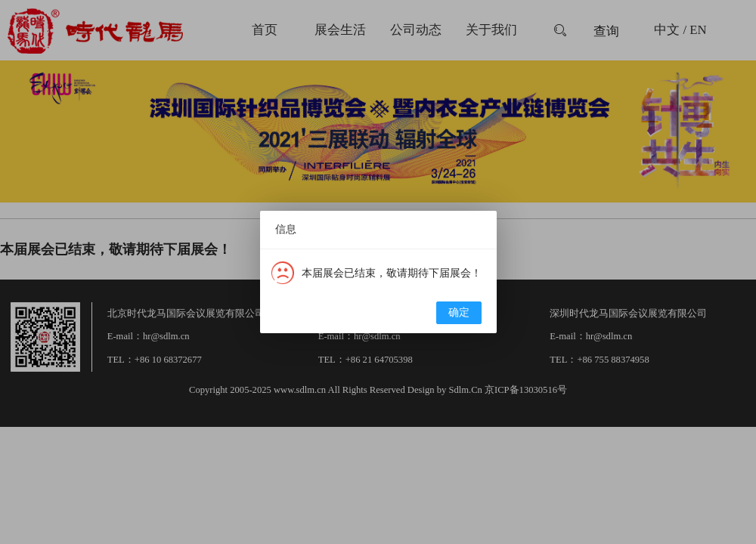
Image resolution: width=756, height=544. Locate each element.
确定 (459, 312)
